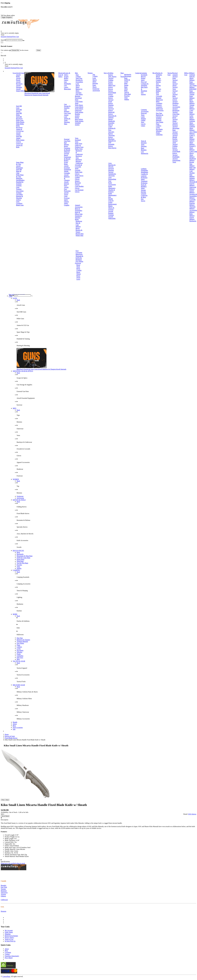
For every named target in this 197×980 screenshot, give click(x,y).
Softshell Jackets (78, 124)
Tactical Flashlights (176, 156)
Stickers (158, 89)
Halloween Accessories (160, 110)
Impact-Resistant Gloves (78, 183)
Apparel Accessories (79, 206)
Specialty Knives (111, 133)
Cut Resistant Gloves (79, 191)
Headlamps (144, 172)
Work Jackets (79, 121)
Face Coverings (79, 252)
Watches (78, 218)
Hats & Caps (78, 224)
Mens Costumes (159, 102)
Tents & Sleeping (144, 142)
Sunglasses (78, 216)
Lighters (159, 126)
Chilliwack (4, 900)
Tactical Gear (170, 74)
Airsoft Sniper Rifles (20, 90)
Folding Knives (111, 74)
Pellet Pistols (20, 122)
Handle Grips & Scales (111, 201)
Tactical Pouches (175, 133)
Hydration (144, 178)
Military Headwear (193, 158)
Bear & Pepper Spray (143, 78)
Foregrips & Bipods (67, 149)
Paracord (144, 113)
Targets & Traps (67, 119)
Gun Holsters (67, 111)
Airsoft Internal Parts (66, 184)
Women (90, 73)
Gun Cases (67, 113)
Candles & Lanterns (144, 175)
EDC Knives (112, 77)
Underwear (79, 163)
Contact (7, 954)
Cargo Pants (79, 102)
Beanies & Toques (79, 231)
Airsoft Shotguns (19, 86)
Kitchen (143, 192)
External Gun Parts (67, 140)
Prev (3, 800)
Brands (15, 722)
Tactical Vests (175, 88)
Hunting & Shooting (20, 197)
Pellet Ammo (20, 140)
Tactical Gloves (175, 99)
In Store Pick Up (10, 941)
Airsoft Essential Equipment (67, 168)
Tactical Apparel (175, 74)
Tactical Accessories (176, 106)
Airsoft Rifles (18, 76)
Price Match (9, 958)
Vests (77, 138)
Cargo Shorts (79, 107)
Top (94, 74)
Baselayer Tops (79, 157)
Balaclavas (79, 254)
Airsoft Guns (20, 73)
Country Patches (158, 81)
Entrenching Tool (112, 180)
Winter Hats (79, 235)
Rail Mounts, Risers (67, 145)
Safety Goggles (67, 204)
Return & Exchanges (11, 936)
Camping (138, 73)
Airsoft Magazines (20, 167)
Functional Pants (78, 99)
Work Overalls (78, 169)
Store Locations (18, 727)
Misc (18, 659)
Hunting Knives (111, 106)
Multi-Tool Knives (112, 86)
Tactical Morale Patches (175, 137)
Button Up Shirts (79, 90)
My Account (9, 930)
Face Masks (79, 261)
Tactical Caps (175, 92)
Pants (94, 85)
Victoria (3, 894)
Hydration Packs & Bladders (144, 185)
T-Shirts (78, 77)
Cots (142, 152)
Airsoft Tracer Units (66, 194)
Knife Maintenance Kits (112, 195)
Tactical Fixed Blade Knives (176, 151)
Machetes (111, 139)
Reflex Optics (66, 79)
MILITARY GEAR (19, 685)
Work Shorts (79, 105)
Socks (78, 277)
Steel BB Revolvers (19, 118)
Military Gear (187, 74)
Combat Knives (111, 97)
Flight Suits (79, 172)
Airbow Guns (19, 201)
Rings (77, 219)
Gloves (77, 174)
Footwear (78, 263)
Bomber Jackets (78, 115)
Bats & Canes (111, 126)
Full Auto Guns (41, 93)
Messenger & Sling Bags (25, 556)
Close (39, 50)
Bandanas (79, 260)
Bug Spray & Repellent (144, 89)
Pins (157, 87)
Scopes (66, 77)
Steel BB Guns (19, 107)
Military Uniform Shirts (192, 121)
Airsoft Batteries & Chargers (37, 94)
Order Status (9, 932)
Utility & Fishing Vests (79, 146)
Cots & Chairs (143, 125)
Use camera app (18, 50)
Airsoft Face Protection (67, 189)
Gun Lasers (66, 86)
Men (76, 73)
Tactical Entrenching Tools (176, 160)
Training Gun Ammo (20, 190)
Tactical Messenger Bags (176, 128)
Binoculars (67, 89)
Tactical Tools (175, 142)
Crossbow (19, 203)
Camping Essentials (144, 74)
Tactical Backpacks (176, 110)
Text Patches (158, 85)
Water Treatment (144, 180)
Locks (158, 127)
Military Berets (78, 227)
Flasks (158, 133)
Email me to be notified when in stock (13, 863)
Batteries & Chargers (160, 116)
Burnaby (4, 885)
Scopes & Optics (67, 74)
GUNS (15, 298)
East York (4, 887)
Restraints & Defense (112, 117)
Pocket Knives (111, 83)
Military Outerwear (193, 186)
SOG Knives (192, 814)
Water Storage (143, 189)
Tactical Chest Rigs (176, 113)
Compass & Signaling (145, 85)
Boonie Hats (80, 234)
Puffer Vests (79, 149)
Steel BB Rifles (19, 114)
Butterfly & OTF (112, 142)
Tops (77, 75)
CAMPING (16, 570)
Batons (110, 119)
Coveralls (159, 96)
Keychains (159, 129)
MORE (15, 614)
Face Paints (160, 122)
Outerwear (78, 110)
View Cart (16, 37)
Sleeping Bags (144, 147)
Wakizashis (112, 218)
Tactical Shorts (175, 85)
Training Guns (19, 186)
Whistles (159, 131)
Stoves (143, 201)
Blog (14, 726)
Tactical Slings (175, 120)
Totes (126, 98)
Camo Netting (143, 118)
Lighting (144, 169)
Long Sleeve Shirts (78, 85)
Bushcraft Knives (111, 113)
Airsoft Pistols (18, 79)
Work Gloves (79, 176)
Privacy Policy (9, 938)
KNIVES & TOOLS (19, 500)
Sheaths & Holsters (112, 191)
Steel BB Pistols (19, 111)
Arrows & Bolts (19, 146)
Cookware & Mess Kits (144, 197)
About (15, 724)
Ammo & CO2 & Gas (20, 130)
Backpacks (128, 74)
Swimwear (96, 89)
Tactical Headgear (176, 102)
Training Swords (111, 216)
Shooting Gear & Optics (61, 75)
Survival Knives (111, 110)
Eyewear (67, 198)
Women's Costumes (159, 106)
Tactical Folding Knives (175, 146)
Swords (111, 211)
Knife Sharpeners (112, 187)
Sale (14, 729)
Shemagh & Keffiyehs (79, 257)
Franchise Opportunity (12, 956)
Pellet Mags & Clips (20, 176)
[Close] (2, 42)
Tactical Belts (175, 95)
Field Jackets (79, 112)
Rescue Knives (111, 90)
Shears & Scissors (111, 209)
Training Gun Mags (19, 194)
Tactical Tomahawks (112, 173)
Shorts (95, 87)
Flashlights (144, 170)
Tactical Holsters (175, 124)
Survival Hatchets (111, 169)
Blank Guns (20, 205)
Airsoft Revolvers (19, 83)
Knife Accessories (112, 184)
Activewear (96, 91)
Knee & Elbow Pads (79, 213)
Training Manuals (159, 119)
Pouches (127, 96)
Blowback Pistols (30, 93)
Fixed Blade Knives (112, 93)
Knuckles (111, 123)
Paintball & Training (20, 183)
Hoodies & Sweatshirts (79, 81)
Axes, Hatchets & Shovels (112, 165)
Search (3, 40)
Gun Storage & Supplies (67, 106)
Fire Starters (143, 93)
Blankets (144, 150)
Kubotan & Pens (112, 129)
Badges (158, 91)
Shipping (8, 934)
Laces (78, 279)
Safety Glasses (66, 201)
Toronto (3, 889)
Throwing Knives (111, 136)
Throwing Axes (111, 177)
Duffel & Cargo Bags (127, 82)
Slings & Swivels (67, 153)
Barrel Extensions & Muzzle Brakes (67, 158)
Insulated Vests (78, 141)
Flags (158, 124)
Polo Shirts (79, 94)
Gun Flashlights (67, 83)
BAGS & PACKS (18, 551)
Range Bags (126, 86)
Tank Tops (79, 78)
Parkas (77, 118)
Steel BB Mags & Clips (19, 171)
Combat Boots (79, 271)
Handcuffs (112, 121)
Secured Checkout (7, 37)
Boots (78, 265)
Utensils (144, 194)
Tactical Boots (175, 117)
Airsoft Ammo (18, 134)
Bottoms (78, 96)
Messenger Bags (128, 77)
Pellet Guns (20, 120)
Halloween (159, 100)
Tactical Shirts (175, 81)
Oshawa (3, 896)
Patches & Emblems (159, 74)
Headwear (79, 221)
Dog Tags (159, 113)
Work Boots (78, 268)
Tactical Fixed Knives (111, 102)
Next (7, 800)
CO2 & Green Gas (19, 143)
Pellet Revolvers (19, 127)
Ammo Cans (66, 116)
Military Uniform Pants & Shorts (192, 76)
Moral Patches (158, 77)
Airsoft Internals (43, 95)
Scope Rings (66, 163)
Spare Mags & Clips (20, 163)
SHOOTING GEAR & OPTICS (23, 371)
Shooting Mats (67, 123)
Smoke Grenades (67, 172)
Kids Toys (20, 658)
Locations (8, 952)
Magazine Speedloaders (20, 179)
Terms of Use (9, 939)
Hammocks (145, 153)
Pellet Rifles (20, 124)
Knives (106, 73)
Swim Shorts (79, 109)
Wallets (127, 99)
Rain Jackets (79, 119)
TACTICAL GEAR (19, 661)
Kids (157, 93)
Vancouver (4, 893)
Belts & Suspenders (79, 210)
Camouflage (6, 976)
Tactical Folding (111, 79)
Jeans (77, 103)
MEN (14, 408)
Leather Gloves (77, 178)
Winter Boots (79, 275)
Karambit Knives (111, 145)
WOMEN (16, 479)
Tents (143, 145)
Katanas (111, 213)
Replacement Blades (112, 205)
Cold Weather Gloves (79, 187)
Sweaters (79, 93)
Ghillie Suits (143, 121)
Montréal (4, 891)
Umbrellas (159, 135)
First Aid (144, 82)
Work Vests (79, 144)
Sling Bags (126, 90)
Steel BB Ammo (19, 137)
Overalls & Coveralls (78, 166)
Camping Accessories (145, 111)
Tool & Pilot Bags (128, 93)
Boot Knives (112, 148)
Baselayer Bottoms (79, 160)
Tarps (143, 115)
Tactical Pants (175, 77)
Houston (3, 911)
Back (18, 300)
